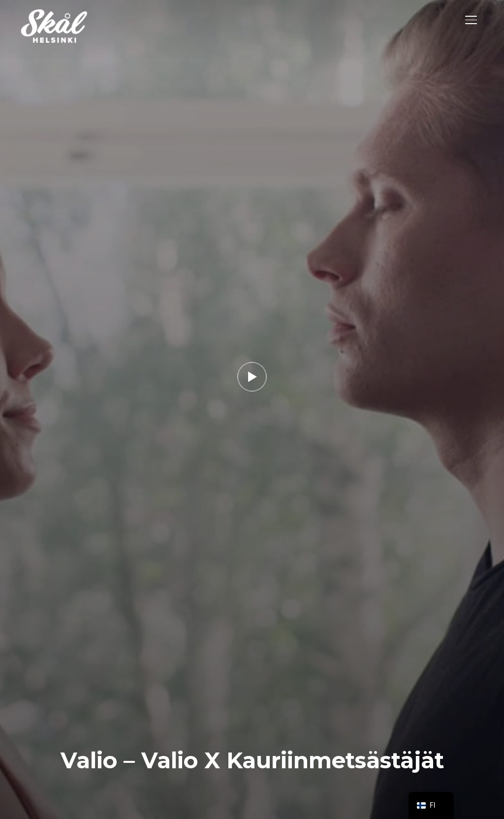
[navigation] (431, 805)
